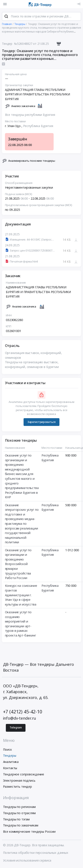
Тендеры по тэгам (16, 820)
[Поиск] (6, 17)
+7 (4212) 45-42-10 (23, 712)
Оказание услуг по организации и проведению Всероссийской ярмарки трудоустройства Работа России (18, 564)
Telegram (16, 728)
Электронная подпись (19, 781)
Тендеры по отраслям (19, 813)
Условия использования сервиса (27, 861)
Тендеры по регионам (19, 807)
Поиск (7, 750)
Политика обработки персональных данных (36, 853)
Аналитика (11, 762)
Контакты (10, 768)
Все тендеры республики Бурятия (30, 115)
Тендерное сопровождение (24, 775)
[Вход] (79, 4)
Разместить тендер (18, 787)
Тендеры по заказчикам (21, 826)
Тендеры (10, 756)
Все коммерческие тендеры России (29, 832)
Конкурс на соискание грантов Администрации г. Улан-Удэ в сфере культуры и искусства (21, 595)
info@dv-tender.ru (20, 719)
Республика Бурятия (38, 126)
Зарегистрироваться (41, 422)
